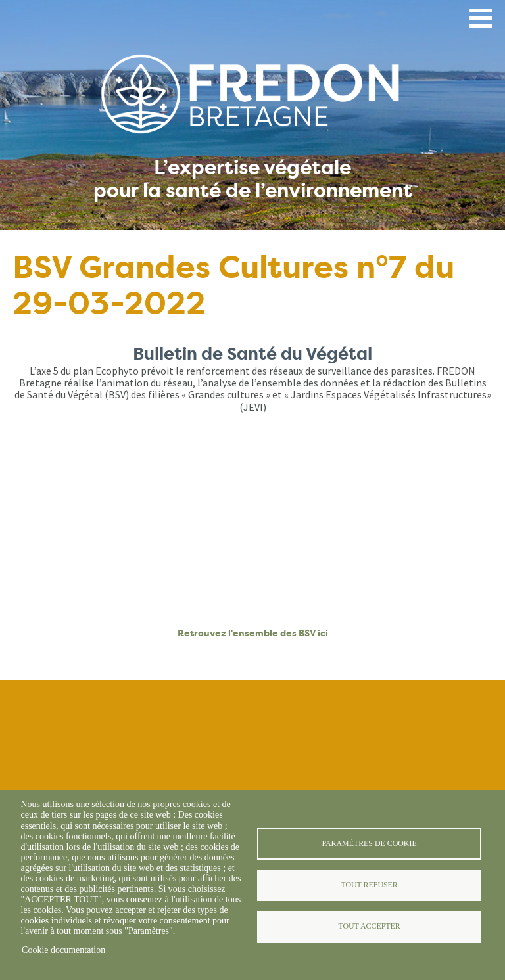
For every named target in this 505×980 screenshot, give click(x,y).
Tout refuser (369, 885)
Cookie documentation (63, 950)
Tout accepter (369, 926)
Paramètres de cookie (369, 843)
